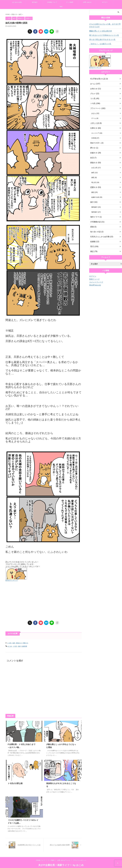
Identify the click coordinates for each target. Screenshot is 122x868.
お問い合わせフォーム (64, 857)
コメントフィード (95, 282)
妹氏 (14, 643)
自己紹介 (35, 2)
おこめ (10, 646)
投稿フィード (94, 279)
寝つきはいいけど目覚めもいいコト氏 (102, 35)
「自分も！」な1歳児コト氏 (99, 44)
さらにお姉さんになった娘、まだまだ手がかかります (105, 25)
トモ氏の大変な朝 (15, 783)
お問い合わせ (87, 2)
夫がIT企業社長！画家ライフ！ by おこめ (61, 861)
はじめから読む (17, 2)
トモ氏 (9, 643)
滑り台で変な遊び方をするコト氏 (101, 40)
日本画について (52, 2)
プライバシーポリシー (80, 857)
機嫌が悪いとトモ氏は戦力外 (99, 31)
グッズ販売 (70, 2)
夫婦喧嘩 (24, 646)
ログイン (92, 276)
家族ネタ (19, 643)
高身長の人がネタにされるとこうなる (61, 783)
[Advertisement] (44, 601)
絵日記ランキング (12, 580)
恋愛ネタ (25, 643)
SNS (61, 7)
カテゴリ (105, 2)
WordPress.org (94, 285)
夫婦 (19, 646)
